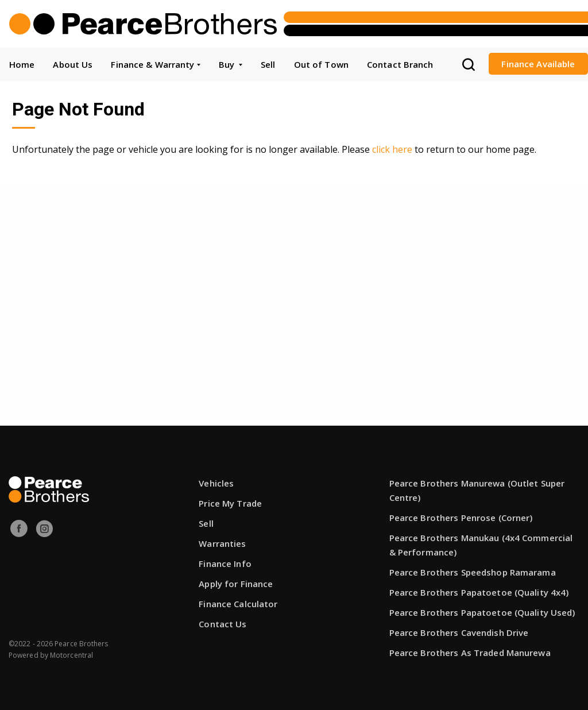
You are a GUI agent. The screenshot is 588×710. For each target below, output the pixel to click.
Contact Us (223, 624)
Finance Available (538, 64)
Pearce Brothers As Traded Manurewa (470, 653)
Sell (268, 64)
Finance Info (225, 564)
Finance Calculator (238, 604)
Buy (231, 64)
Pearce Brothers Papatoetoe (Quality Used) (482, 612)
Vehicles (216, 483)
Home (22, 64)
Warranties (222, 543)
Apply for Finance (236, 584)
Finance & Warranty (155, 64)
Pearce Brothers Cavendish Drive (459, 632)
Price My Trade (230, 503)
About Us (73, 64)
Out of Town (321, 64)
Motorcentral (71, 655)
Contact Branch (400, 64)
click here (392, 149)
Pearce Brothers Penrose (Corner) (461, 518)
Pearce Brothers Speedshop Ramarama (473, 572)
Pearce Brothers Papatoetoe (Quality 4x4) (479, 592)
